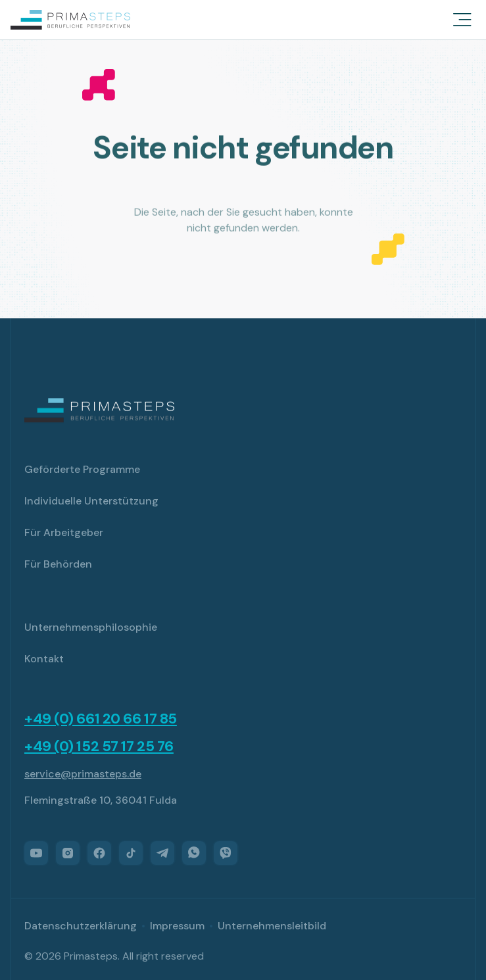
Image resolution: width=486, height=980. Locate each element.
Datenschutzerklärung (81, 926)
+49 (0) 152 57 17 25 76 (99, 747)
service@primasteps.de (83, 774)
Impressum (177, 926)
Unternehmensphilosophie (91, 627)
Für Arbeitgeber (64, 532)
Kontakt (44, 659)
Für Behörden (58, 564)
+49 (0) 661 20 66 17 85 (101, 719)
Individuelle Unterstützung (91, 501)
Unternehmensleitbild (272, 926)
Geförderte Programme (82, 469)
